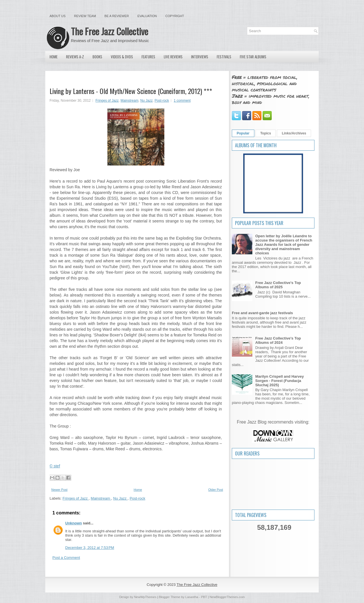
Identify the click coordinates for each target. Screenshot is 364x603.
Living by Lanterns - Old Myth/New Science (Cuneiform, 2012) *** (131, 91)
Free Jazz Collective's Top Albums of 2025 (278, 285)
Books (97, 57)
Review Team (85, 16)
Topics (266, 133)
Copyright (175, 16)
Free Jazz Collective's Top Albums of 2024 (278, 340)
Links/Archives (294, 133)
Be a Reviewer (117, 16)
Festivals (224, 57)
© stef (55, 466)
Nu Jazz (147, 101)
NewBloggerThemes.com (227, 597)
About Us (58, 16)
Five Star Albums (253, 57)
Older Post (216, 490)
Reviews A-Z (75, 57)
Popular (243, 133)
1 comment (182, 101)
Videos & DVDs (122, 57)
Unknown (74, 523)
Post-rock (162, 101)
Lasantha (192, 597)
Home (54, 57)
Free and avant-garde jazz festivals (262, 313)
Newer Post (59, 490)
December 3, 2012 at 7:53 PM (90, 548)
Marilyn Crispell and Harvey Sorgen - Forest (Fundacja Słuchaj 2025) (280, 381)
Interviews (200, 57)
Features (148, 57)
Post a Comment (66, 558)
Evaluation (147, 16)
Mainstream (129, 101)
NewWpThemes (145, 597)
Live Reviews (173, 57)
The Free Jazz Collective (110, 31)
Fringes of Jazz (107, 101)
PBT (204, 597)
